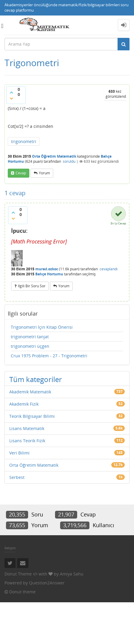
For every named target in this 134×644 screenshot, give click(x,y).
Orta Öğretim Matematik (54, 156)
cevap (21, 173)
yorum (44, 173)
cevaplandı (109, 269)
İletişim (10, 548)
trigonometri (24, 141)
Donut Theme (18, 574)
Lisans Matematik (27, 428)
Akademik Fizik (24, 404)
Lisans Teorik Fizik (27, 441)
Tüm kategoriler (36, 379)
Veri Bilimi (19, 453)
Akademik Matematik (30, 392)
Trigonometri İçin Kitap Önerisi (42, 327)
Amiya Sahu (72, 574)
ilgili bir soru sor (32, 286)
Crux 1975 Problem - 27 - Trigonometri (49, 356)
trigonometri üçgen (30, 346)
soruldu (69, 161)
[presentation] (39, 241)
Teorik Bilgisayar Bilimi (32, 416)
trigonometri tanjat (30, 337)
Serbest (17, 477)
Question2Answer (47, 583)
